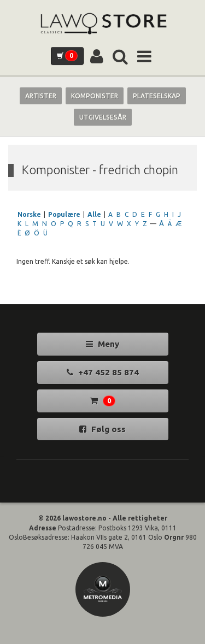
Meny (102, 344)
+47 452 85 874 (103, 372)
